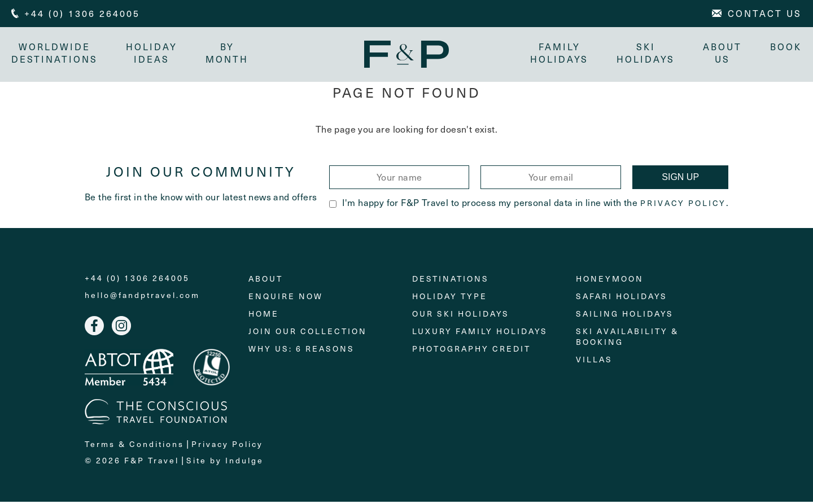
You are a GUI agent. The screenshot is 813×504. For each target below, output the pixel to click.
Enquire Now (286, 298)
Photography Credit (471, 351)
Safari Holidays (622, 298)
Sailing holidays (625, 316)
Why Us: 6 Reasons (301, 351)
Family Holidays (559, 53)
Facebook (94, 328)
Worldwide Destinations (54, 53)
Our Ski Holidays (461, 316)
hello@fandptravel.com (142, 297)
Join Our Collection (308, 333)
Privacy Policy (683, 205)
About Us (722, 53)
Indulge (244, 462)
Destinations (451, 281)
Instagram (121, 328)
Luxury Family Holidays (480, 333)
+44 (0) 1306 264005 (137, 281)
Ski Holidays (646, 53)
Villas (594, 361)
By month (227, 53)
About (266, 281)
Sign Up (680, 179)
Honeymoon (610, 281)
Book (786, 47)
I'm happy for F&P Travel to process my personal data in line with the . (529, 205)
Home (264, 316)
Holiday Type (450, 298)
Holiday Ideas (152, 53)
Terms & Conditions (134, 446)
